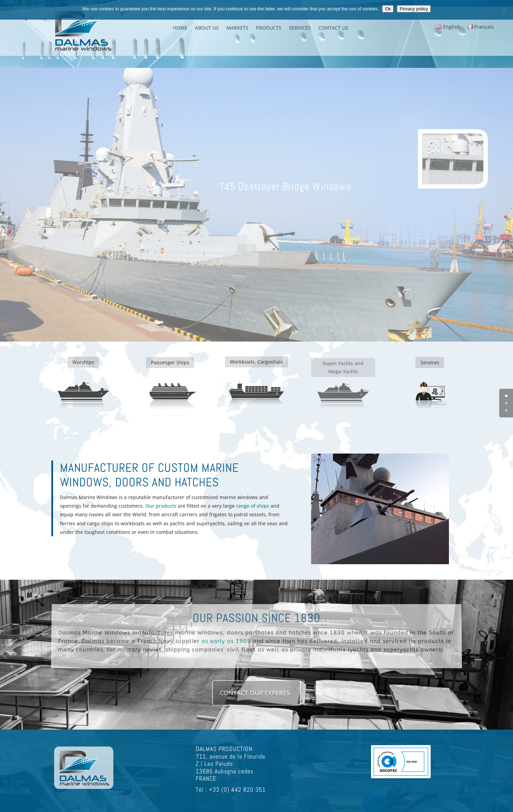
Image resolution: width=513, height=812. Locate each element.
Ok (388, 9)
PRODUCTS (269, 28)
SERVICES (300, 28)
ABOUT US (207, 28)
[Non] (504, 10)
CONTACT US (333, 28)
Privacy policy (414, 9)
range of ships (252, 506)
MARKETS (237, 28)
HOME (180, 28)
